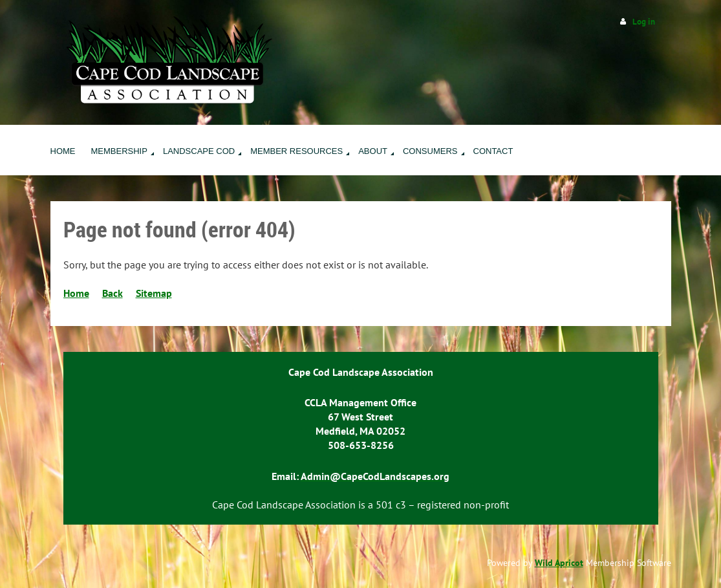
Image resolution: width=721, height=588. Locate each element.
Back (113, 293)
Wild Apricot (559, 563)
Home (76, 293)
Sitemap (154, 293)
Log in (644, 22)
